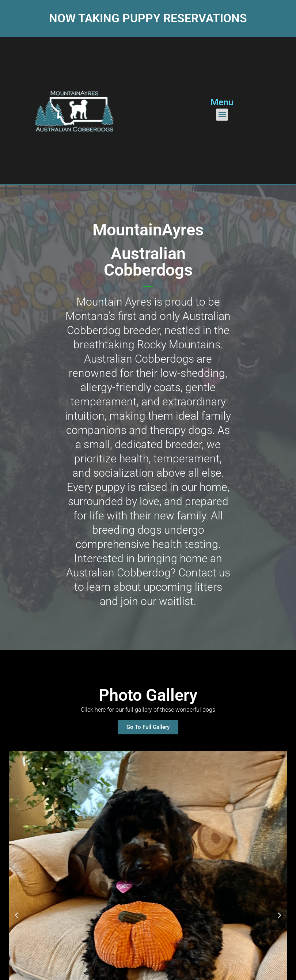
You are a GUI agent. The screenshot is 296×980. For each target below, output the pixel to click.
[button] (222, 115)
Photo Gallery (148, 695)
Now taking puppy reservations (148, 18)
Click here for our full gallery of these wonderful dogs (148, 710)
